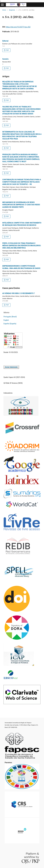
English (6, 320)
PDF (7, 50)
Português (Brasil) (10, 317)
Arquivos (12, 10)
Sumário (5, 59)
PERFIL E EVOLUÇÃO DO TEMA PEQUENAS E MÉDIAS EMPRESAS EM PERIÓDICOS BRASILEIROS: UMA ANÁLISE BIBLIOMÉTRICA (22, 246)
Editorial (5, 41)
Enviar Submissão (11, 367)
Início (4, 10)
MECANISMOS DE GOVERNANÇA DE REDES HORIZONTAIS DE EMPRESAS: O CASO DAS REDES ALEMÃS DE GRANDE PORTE (21, 205)
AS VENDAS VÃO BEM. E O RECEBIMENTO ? (19, 293)
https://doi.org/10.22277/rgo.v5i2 (18, 27)
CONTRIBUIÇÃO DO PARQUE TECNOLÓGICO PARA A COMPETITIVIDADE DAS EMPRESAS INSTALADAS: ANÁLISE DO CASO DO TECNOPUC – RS (22, 182)
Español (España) (10, 324)
